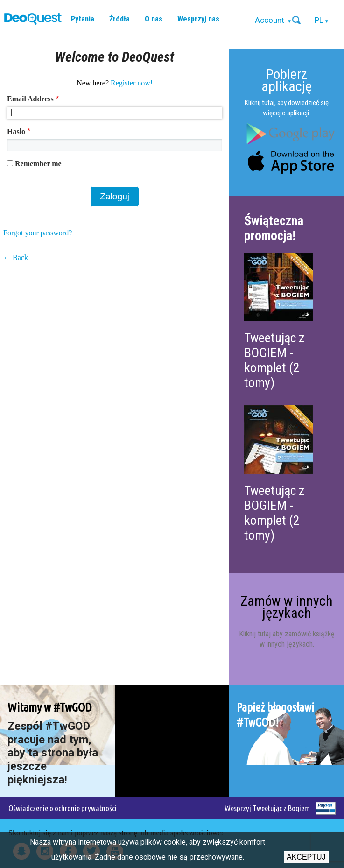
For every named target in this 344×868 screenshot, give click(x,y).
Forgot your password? (38, 233)
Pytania (83, 19)
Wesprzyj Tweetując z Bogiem (267, 808)
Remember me (38, 164)
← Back (16, 258)
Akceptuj (306, 857)
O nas (154, 19)
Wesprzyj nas (198, 19)
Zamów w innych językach (287, 607)
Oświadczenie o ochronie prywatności (63, 808)
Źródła (119, 19)
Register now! (132, 83)
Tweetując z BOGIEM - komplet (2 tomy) (274, 360)
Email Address (30, 99)
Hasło (16, 131)
